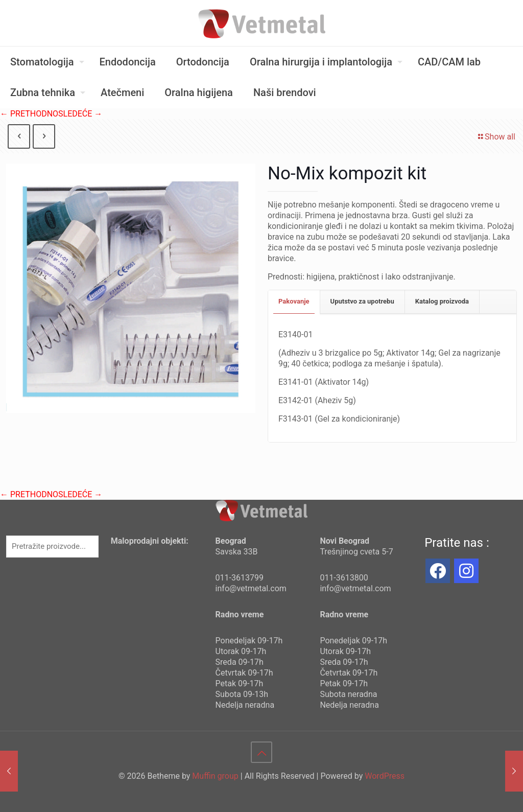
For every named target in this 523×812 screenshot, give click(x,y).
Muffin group (215, 776)
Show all (496, 137)
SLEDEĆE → (80, 114)
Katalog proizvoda (442, 301)
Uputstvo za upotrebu (362, 301)
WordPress (385, 776)
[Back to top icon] (261, 752)
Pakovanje (294, 301)
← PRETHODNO (29, 114)
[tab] (294, 302)
